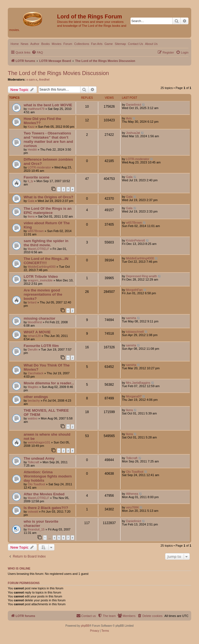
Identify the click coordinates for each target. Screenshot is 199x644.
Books (46, 44)
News (24, 44)
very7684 (132, 507)
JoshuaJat (133, 133)
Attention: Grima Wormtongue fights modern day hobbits (48, 476)
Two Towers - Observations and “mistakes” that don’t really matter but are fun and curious (48, 139)
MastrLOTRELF (39, 249)
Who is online (19, 568)
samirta (131, 318)
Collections (82, 44)
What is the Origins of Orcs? (48, 197)
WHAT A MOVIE (37, 332)
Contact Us (136, 44)
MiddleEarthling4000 (42, 267)
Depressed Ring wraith (142, 276)
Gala (129, 177)
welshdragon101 (39, 442)
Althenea (132, 494)
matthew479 (36, 109)
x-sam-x (32, 79)
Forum (68, 44)
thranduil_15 (36, 529)
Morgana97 (134, 396)
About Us (151, 44)
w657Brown (36, 231)
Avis (129, 118)
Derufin (33, 349)
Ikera (31, 216)
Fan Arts (97, 44)
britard (32, 302)
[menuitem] (37, 52)
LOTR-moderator (39, 167)
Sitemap (120, 44)
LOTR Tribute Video (41, 277)
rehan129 (34, 336)
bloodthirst (35, 322)
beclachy (34, 401)
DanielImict (134, 105)
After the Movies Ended (44, 494)
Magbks (33, 387)
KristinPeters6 (136, 240)
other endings (36, 397)
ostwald (33, 512)
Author (35, 44)
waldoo (33, 418)
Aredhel (44, 79)
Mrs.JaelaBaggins (138, 383)
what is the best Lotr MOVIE (48, 105)
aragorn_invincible (40, 280)
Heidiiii (32, 149)
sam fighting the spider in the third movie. (46, 243)
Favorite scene (36, 177)
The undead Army (39, 458)
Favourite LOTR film (41, 346)
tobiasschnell (135, 332)
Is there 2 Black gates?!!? (46, 508)
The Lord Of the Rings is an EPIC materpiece (48, 211)
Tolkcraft (34, 462)
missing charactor (40, 318)
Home (15, 44)
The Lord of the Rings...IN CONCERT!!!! (46, 261)
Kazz (31, 127)
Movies (57, 44)
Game (109, 44)
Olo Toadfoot (36, 484)
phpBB (85, 626)
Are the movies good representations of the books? (43, 294)
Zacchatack (36, 373)
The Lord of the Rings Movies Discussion (58, 73)
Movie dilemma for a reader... (49, 383)
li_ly (30, 181)
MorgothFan (134, 290)
